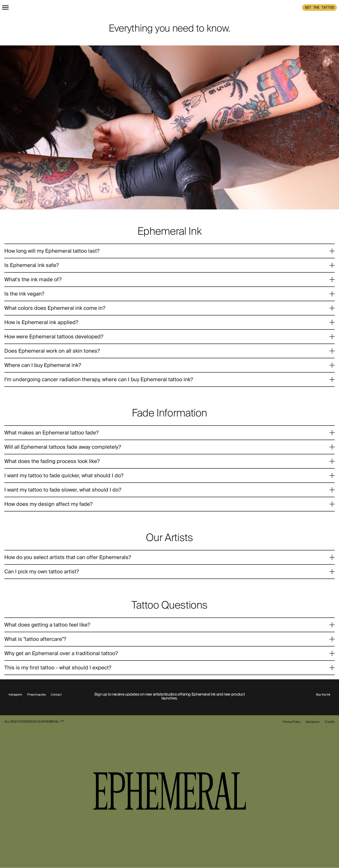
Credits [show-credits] (330, 722)
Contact (56, 694)
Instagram (15, 694)
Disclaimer (313, 722)
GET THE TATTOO (319, 7)
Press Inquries (36, 694)
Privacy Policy (292, 722)
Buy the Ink (323, 694)
